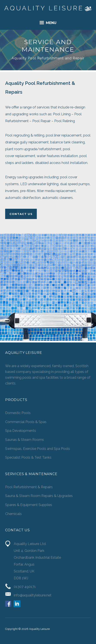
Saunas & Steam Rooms (25, 440)
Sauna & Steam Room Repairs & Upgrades (39, 496)
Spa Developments (21, 431)
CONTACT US (21, 214)
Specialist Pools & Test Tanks (28, 457)
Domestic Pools (18, 413)
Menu (48, 23)
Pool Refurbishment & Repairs (29, 487)
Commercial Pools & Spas (26, 422)
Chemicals (13, 514)
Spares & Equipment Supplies (29, 505)
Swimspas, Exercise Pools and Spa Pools (38, 449)
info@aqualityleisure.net (33, 595)
